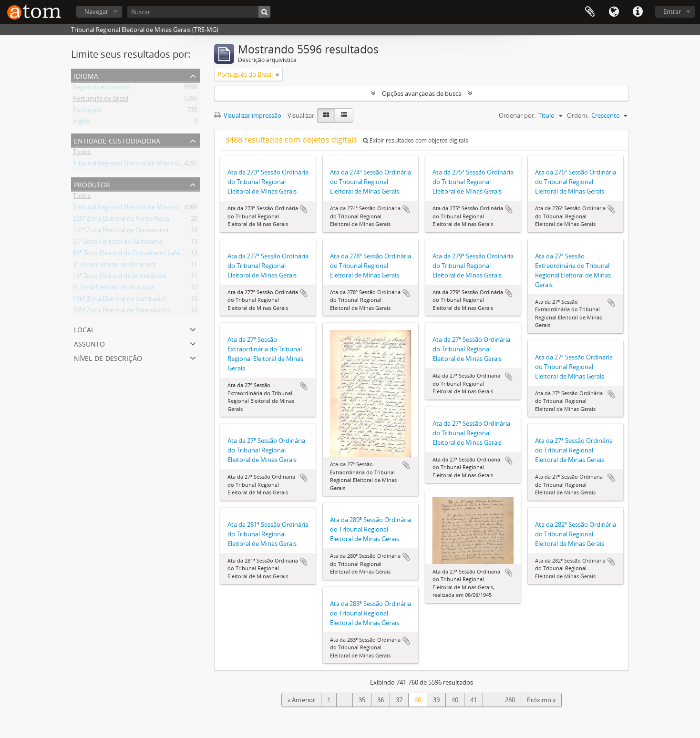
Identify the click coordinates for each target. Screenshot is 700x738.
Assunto (89, 343)
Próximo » (541, 700)
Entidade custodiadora (117, 140)
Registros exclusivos (101, 89)
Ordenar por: (517, 115)
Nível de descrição (108, 357)
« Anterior (301, 700)
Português (88, 112)
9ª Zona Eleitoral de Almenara (114, 266)
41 (474, 700)
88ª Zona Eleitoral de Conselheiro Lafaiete (131, 255)
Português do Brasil (101, 100)
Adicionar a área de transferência (304, 209)
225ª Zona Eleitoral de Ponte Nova (121, 220)
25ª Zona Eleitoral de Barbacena (118, 243)
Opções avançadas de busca (422, 93)
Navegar (96, 11)
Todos (82, 154)
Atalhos (638, 12)
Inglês (81, 123)
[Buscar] (199, 12)
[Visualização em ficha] (326, 115)
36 (381, 700)
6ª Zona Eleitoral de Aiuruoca (113, 289)
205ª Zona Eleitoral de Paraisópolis (121, 312)
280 (510, 700)
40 (455, 700)
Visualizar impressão (248, 115)
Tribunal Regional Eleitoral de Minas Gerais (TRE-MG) (147, 165)
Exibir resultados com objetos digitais (416, 140)
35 (362, 700)
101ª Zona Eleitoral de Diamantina (121, 232)
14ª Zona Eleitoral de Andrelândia (120, 277)
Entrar (672, 11)
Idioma (614, 12)
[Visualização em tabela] (344, 115)
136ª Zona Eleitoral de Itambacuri (120, 300)
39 (436, 700)
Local (84, 329)
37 (399, 700)
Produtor (92, 184)
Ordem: (578, 115)
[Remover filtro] (278, 74)
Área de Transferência (590, 12)
